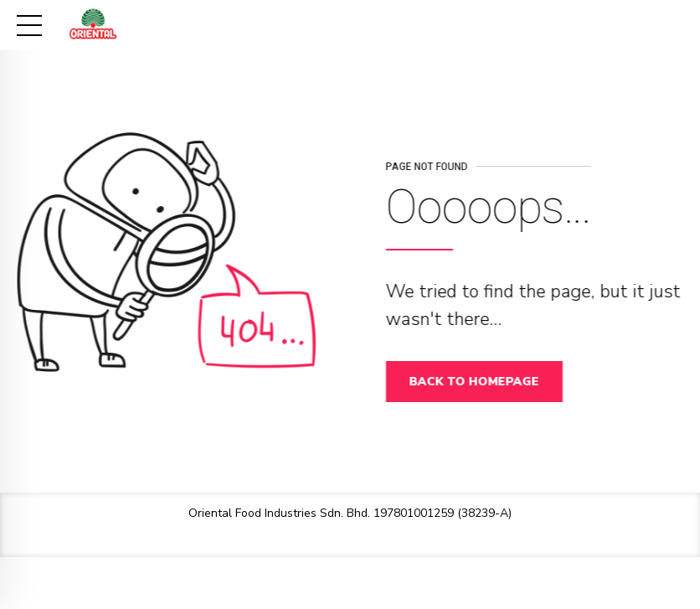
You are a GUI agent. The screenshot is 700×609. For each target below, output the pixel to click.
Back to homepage (479, 382)
